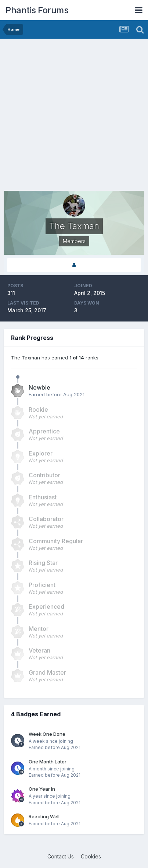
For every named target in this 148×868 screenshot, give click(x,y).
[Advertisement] (74, 117)
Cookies (91, 856)
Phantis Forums (37, 10)
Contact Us (61, 856)
